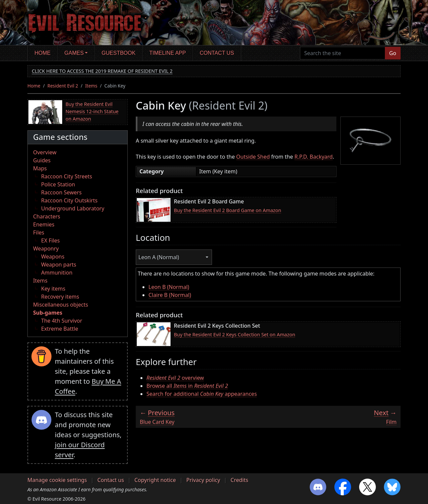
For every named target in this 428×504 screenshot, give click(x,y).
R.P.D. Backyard (313, 157)
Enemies (44, 224)
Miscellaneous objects (61, 305)
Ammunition (57, 273)
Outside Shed (253, 157)
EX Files (50, 240)
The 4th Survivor (62, 321)
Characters (47, 216)
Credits (240, 480)
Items (91, 86)
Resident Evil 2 (63, 86)
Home (42, 53)
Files (39, 232)
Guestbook (119, 53)
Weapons (53, 257)
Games (74, 53)
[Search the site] (343, 53)
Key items (53, 289)
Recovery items (60, 297)
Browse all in (187, 386)
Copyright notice (155, 480)
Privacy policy (203, 480)
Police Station (58, 184)
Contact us (217, 53)
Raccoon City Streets (67, 176)
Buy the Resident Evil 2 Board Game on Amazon (228, 210)
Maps (40, 168)
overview (175, 378)
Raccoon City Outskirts (69, 200)
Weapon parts (59, 265)
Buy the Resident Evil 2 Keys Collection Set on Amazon (235, 334)
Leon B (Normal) (169, 287)
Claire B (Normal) (170, 295)
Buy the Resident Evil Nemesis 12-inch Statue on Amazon (92, 111)
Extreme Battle (60, 329)
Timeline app (168, 53)
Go (393, 53)
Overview (45, 152)
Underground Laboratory (73, 208)
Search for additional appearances (202, 394)
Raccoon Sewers (61, 192)
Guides (42, 160)
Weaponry (46, 248)
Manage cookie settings (57, 480)
